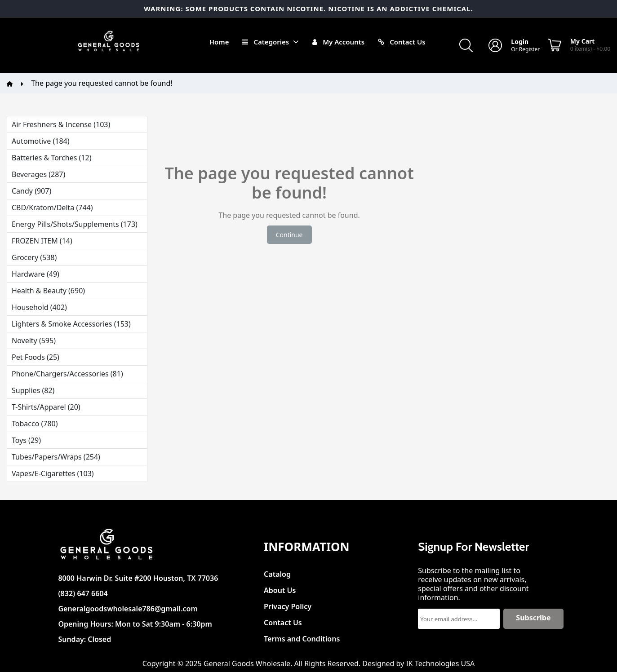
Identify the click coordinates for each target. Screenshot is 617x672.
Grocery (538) (34, 257)
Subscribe (533, 618)
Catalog (277, 572)
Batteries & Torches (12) (51, 158)
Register (530, 49)
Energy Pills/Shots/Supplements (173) (75, 224)
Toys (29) (26, 440)
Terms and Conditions (302, 636)
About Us (280, 588)
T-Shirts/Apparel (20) (46, 407)
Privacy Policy (288, 604)
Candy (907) (31, 191)
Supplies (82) (33, 390)
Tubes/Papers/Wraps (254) (56, 457)
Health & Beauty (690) (48, 291)
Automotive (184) (40, 141)
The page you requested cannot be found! (102, 83)
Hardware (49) (36, 274)
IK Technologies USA (440, 663)
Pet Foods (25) (36, 357)
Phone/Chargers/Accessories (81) (67, 374)
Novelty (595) (34, 340)
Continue (289, 235)
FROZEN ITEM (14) (42, 241)
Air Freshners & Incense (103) (61, 124)
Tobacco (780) (35, 424)
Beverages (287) (38, 174)
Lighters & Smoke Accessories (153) (71, 324)
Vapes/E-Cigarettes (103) (53, 473)
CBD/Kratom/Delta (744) (52, 208)
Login (520, 42)
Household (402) (39, 307)
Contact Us (283, 620)
